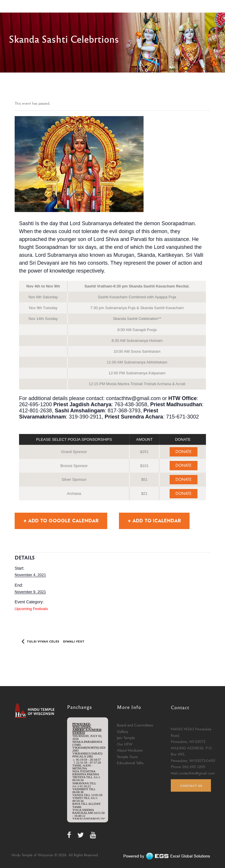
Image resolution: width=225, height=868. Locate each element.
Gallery (123, 764)
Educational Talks (130, 796)
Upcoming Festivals (31, 609)
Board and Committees (135, 758)
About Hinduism (130, 783)
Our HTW (125, 777)
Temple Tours (127, 790)
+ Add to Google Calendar (61, 521)
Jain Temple (126, 771)
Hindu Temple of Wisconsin (45, 855)
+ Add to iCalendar (154, 521)
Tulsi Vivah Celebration (49, 641)
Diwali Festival (78, 641)
